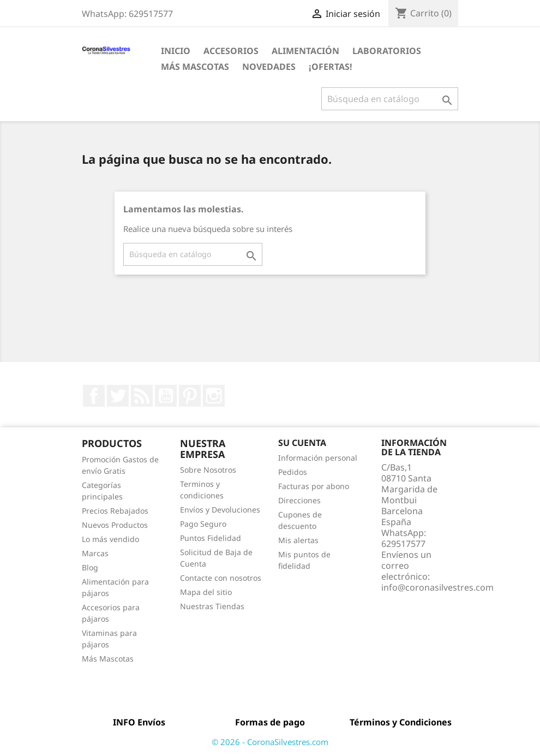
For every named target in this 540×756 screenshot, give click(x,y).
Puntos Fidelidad (211, 538)
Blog (90, 567)
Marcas (95, 553)
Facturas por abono (314, 486)
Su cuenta (302, 443)
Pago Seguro (203, 524)
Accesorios (231, 51)
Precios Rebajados (115, 511)
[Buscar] (390, 99)
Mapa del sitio (206, 592)
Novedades (269, 67)
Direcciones (299, 500)
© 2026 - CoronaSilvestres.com (270, 742)
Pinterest (190, 396)
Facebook (94, 396)
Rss (142, 396)
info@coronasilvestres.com (437, 587)
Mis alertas (298, 540)
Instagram (214, 396)
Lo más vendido (110, 539)
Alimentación (305, 51)
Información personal (318, 458)
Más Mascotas (195, 67)
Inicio (176, 51)
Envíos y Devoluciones (220, 510)
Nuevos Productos (115, 525)
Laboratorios (387, 51)
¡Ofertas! (331, 67)
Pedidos (293, 472)
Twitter (118, 396)
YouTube (166, 396)
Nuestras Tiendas (212, 606)
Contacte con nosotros (221, 578)
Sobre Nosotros (208, 470)
